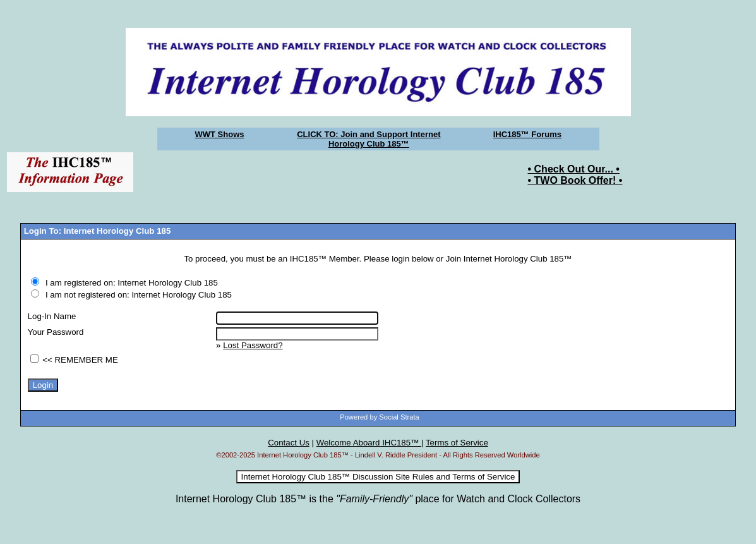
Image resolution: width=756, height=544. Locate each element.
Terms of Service (457, 443)
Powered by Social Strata (380, 417)
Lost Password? (253, 345)
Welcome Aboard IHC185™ (369, 443)
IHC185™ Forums (527, 134)
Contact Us (289, 443)
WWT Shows (220, 134)
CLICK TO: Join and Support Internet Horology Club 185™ (369, 139)
